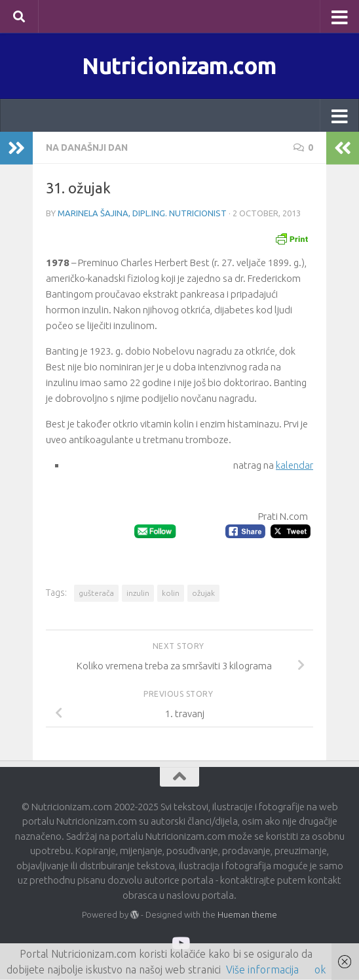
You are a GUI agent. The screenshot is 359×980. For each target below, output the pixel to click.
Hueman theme (247, 914)
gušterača (96, 593)
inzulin (138, 593)
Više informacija (262, 970)
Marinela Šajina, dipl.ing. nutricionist (142, 214)
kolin (171, 593)
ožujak (203, 593)
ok (320, 970)
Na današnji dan (87, 148)
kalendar (294, 466)
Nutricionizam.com (179, 66)
